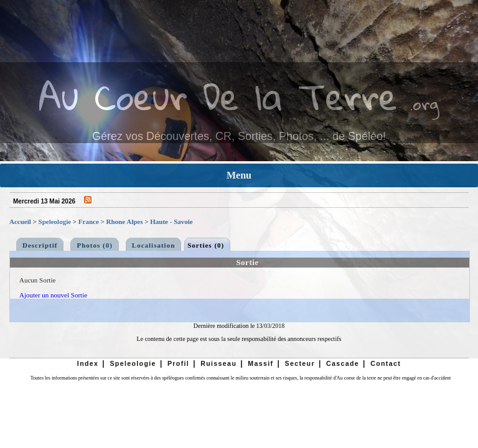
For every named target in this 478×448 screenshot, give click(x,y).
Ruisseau (218, 363)
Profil (178, 363)
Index (88, 363)
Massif (260, 363)
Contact (386, 363)
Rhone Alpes (125, 222)
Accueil (20, 222)
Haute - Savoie (171, 222)
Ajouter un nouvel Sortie (53, 295)
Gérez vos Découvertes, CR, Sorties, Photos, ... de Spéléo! (239, 136)
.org (424, 104)
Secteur (299, 363)
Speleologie (55, 222)
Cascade (343, 363)
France (89, 222)
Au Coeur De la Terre (218, 96)
